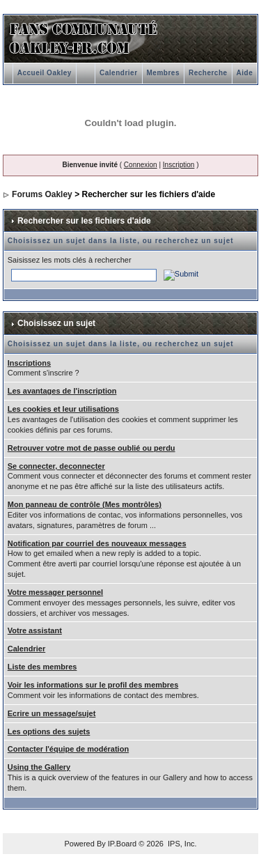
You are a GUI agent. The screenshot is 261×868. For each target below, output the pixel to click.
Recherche (208, 73)
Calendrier (118, 73)
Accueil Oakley (45, 73)
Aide (245, 73)
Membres (163, 73)
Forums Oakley (42, 194)
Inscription (179, 165)
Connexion (141, 165)
